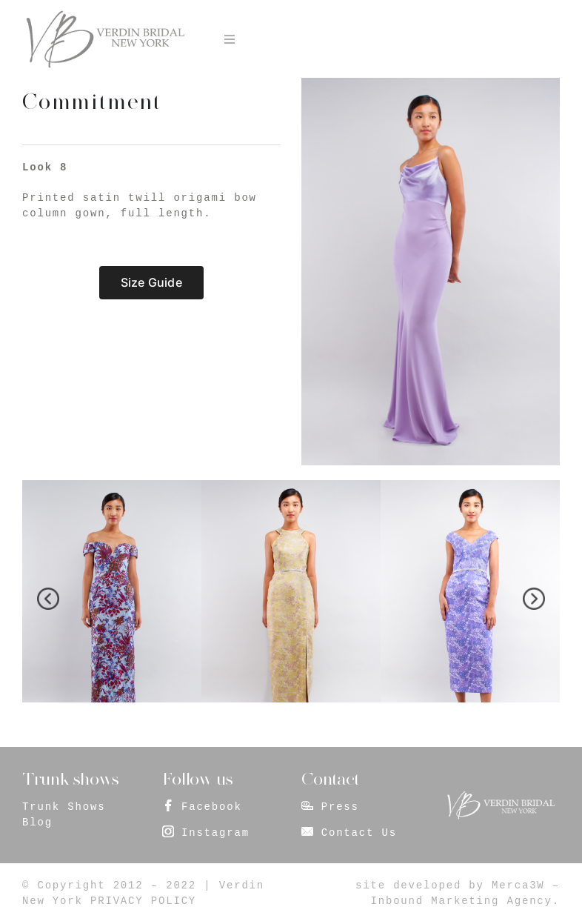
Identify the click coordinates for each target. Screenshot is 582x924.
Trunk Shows (64, 807)
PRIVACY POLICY (143, 901)
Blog (37, 822)
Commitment (92, 102)
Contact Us (359, 833)
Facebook (212, 807)
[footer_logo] (501, 796)
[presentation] (48, 599)
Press (340, 807)
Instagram (215, 833)
